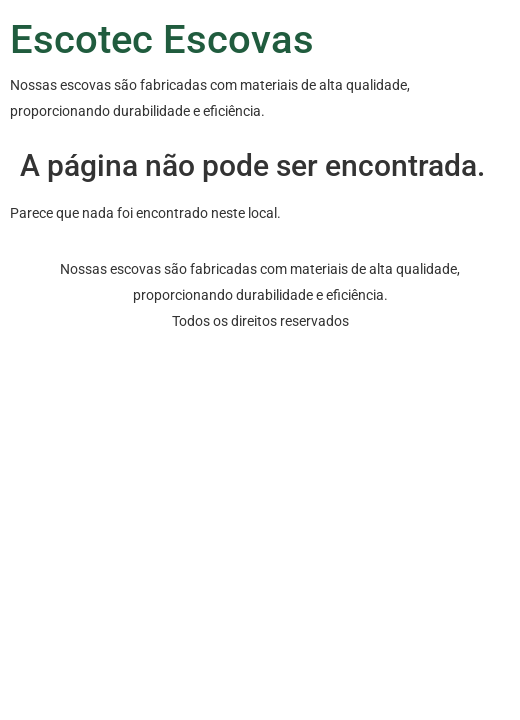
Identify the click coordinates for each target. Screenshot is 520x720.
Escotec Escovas (162, 39)
